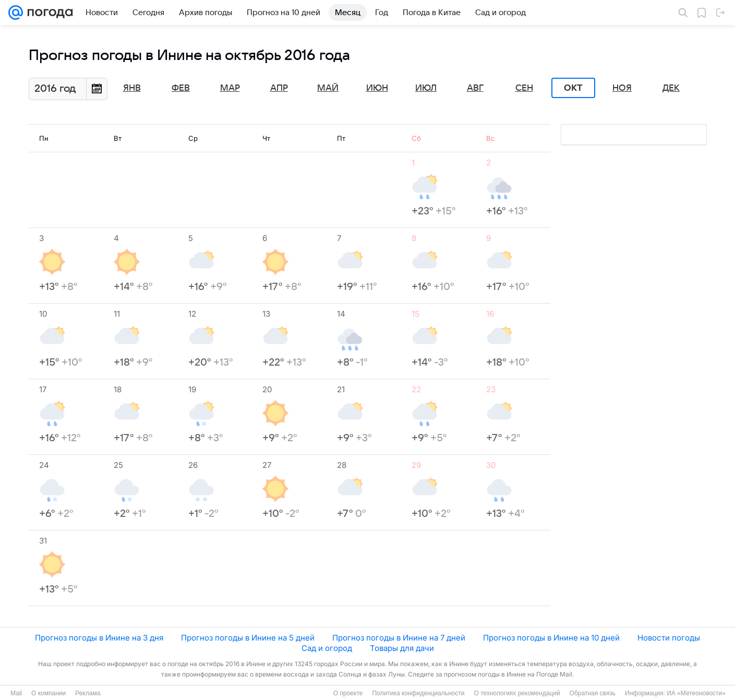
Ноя (622, 88)
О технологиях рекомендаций (517, 693)
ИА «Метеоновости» (696, 693)
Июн (377, 88)
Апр (279, 88)
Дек (671, 88)
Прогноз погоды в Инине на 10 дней (551, 638)
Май (328, 88)
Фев (181, 88)
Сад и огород (327, 648)
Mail (16, 693)
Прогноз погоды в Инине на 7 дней (399, 638)
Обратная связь (593, 693)
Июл (426, 88)
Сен (524, 88)
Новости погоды (669, 638)
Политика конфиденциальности (418, 693)
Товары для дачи (402, 648)
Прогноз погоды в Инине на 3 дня (99, 638)
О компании (49, 693)
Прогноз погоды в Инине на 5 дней (248, 638)
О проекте (348, 693)
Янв (132, 88)
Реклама (88, 693)
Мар (230, 88)
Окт (573, 88)
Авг (475, 88)
